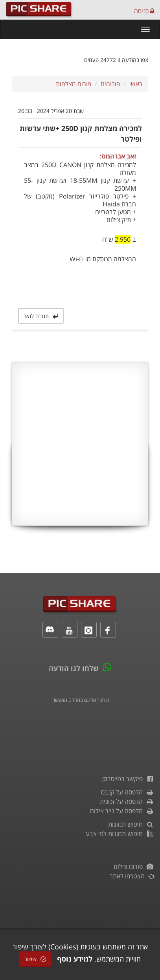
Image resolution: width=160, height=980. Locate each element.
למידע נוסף (75, 959)
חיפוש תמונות (131, 824)
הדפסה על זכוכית (127, 801)
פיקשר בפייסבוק (128, 779)
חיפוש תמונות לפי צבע (120, 834)
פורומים (110, 84)
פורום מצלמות (74, 84)
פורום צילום (134, 867)
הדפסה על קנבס (128, 792)
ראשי (136, 84)
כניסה (144, 11)
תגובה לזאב (41, 316)
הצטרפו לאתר (132, 876)
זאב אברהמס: (118, 156)
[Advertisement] (80, 444)
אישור (35, 959)
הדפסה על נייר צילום (122, 811)
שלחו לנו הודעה (74, 668)
